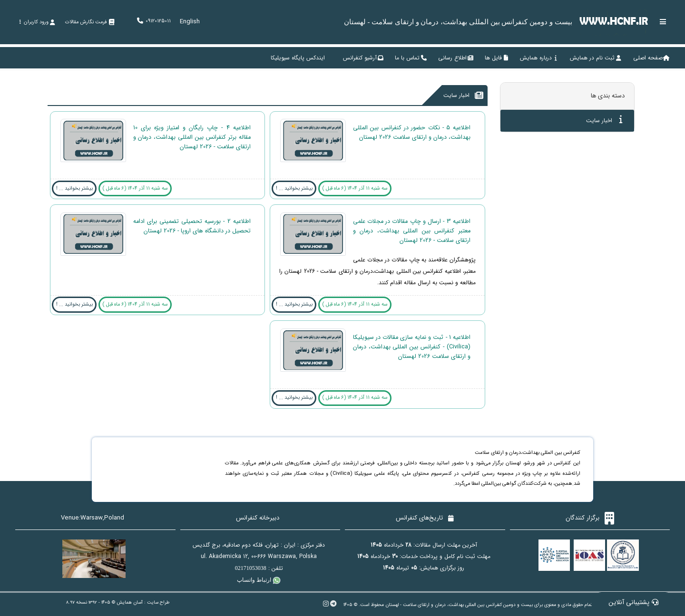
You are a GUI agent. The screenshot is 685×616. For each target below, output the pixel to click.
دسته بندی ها (608, 96)
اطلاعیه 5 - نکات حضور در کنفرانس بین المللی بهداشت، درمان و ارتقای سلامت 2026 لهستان (412, 133)
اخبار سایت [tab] (604, 120)
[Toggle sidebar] (663, 22)
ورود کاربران (37, 22)
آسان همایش (130, 602)
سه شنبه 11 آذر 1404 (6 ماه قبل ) (355, 188)
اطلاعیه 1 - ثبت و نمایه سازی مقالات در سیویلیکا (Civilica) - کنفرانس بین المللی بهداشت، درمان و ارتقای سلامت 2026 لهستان (412, 347)
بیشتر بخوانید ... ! (294, 188)
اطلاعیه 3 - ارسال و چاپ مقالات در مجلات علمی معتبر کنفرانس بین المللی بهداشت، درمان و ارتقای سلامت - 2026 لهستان (412, 231)
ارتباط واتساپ (259, 580)
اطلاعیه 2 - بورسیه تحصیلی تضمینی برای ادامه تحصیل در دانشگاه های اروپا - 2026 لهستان (192, 226)
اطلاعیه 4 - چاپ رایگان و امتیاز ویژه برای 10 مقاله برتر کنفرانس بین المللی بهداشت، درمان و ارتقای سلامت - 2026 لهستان (192, 137)
